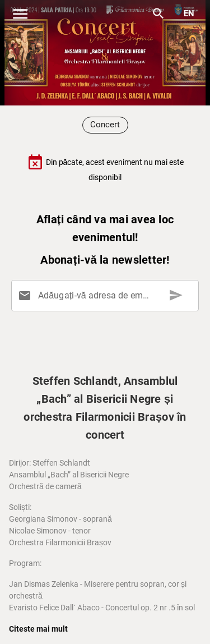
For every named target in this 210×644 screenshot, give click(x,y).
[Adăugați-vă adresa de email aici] (107, 296)
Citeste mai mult (38, 629)
